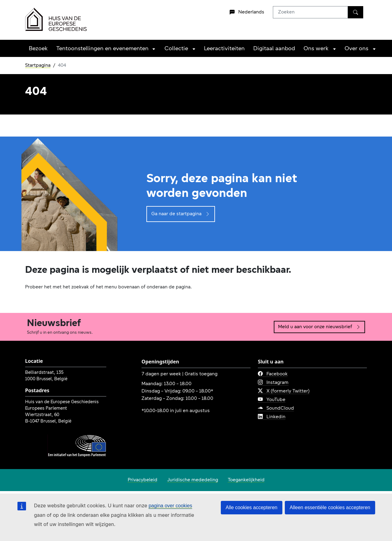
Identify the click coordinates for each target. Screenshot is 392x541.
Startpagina (38, 66)
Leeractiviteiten (224, 49)
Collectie (176, 49)
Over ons (356, 49)
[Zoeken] (356, 12)
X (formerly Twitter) (284, 391)
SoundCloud (276, 408)
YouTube (272, 400)
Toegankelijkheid (246, 480)
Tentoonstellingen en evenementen (102, 49)
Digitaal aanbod (274, 49)
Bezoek (38, 49)
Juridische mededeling (193, 480)
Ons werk (316, 49)
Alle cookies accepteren (252, 507)
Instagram (273, 383)
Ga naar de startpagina (181, 214)
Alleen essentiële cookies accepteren (330, 507)
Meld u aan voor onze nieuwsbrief (319, 327)
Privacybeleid (143, 480)
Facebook (273, 374)
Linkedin (272, 417)
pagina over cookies (170, 506)
